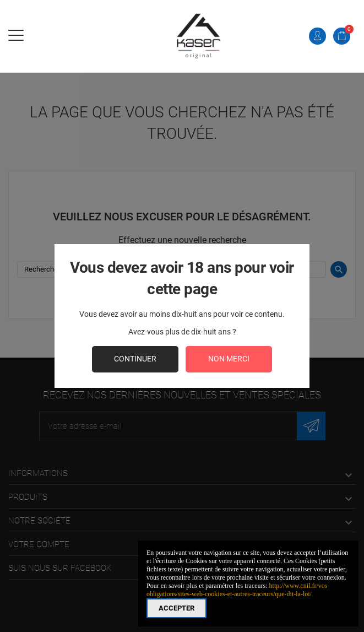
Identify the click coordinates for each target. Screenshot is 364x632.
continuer (135, 359)
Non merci (229, 359)
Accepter (176, 608)
